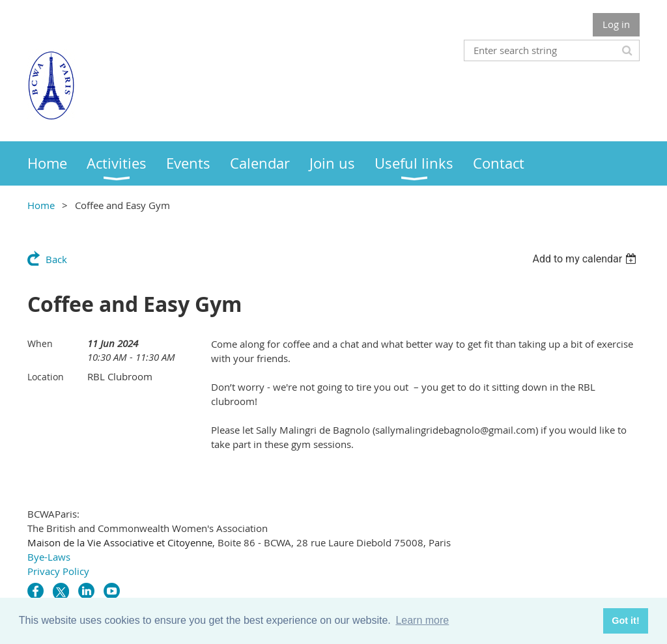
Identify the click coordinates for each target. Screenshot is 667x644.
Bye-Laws (49, 557)
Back (56, 259)
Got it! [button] (625, 621)
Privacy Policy (58, 571)
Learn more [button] (422, 620)
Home (41, 205)
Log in (616, 24)
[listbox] (586, 259)
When (40, 343)
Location (46, 377)
